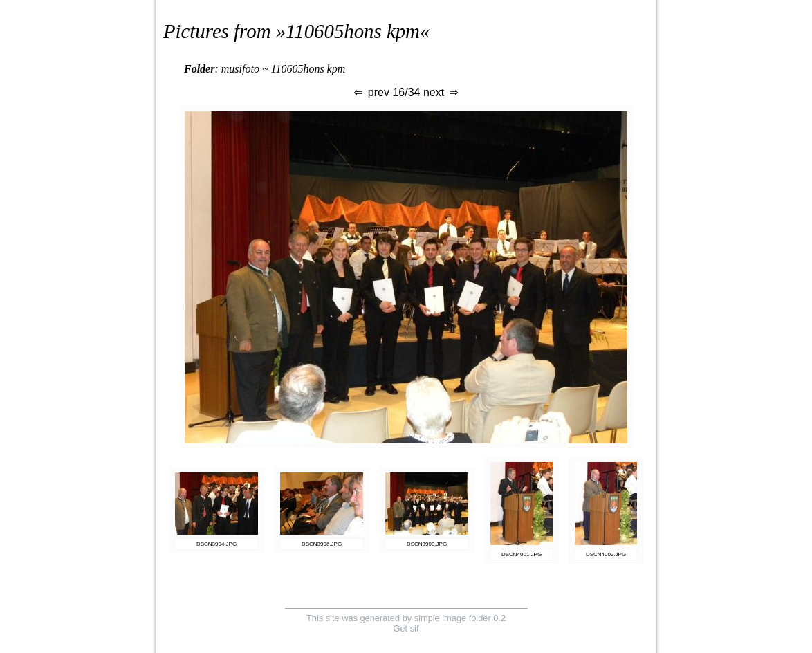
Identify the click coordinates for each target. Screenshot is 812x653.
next (442, 92)
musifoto (240, 69)
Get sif (406, 628)
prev (371, 92)
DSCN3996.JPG (322, 544)
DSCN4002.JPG (606, 554)
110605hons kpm (353, 31)
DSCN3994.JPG (216, 544)
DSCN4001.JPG (522, 554)
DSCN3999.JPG (427, 544)
